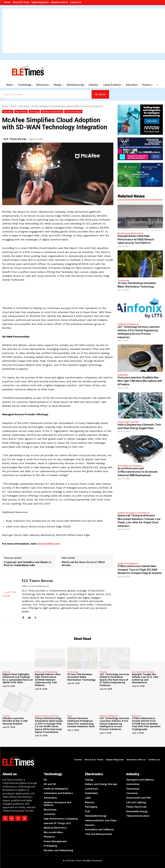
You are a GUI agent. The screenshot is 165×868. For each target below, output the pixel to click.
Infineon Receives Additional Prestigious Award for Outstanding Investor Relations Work (81, 722)
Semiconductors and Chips (47, 716)
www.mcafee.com (48, 544)
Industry (6, 672)
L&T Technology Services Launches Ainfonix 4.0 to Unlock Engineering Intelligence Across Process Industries (114, 724)
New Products (21, 112)
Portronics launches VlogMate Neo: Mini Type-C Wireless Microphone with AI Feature (140, 381)
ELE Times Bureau (15, 139)
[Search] (100, 94)
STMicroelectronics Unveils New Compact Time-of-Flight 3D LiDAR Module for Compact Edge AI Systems (140, 570)
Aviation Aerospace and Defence (134, 513)
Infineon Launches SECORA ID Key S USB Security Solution (15, 721)
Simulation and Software (143, 672)
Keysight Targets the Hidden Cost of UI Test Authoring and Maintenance (145, 678)
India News (24, 106)
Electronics (137, 716)
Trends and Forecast (73, 112)
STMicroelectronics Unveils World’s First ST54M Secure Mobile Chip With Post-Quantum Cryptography (146, 724)
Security (6, 716)
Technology (34, 112)
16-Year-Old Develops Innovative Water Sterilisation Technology (81, 677)
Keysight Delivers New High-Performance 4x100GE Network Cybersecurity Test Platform (136, 239)
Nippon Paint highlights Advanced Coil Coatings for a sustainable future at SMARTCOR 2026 (18, 678)
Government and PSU (128, 422)
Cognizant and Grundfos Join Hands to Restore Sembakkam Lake (28, 564)
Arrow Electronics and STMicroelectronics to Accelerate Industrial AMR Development (138, 472)
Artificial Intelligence (128, 324)
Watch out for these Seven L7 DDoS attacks (83, 564)
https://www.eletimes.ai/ (35, 586)
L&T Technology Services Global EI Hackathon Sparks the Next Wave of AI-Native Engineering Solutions (114, 680)
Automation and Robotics (130, 466)
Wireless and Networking (52, 112)
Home (5, 106)
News (13, 106)
